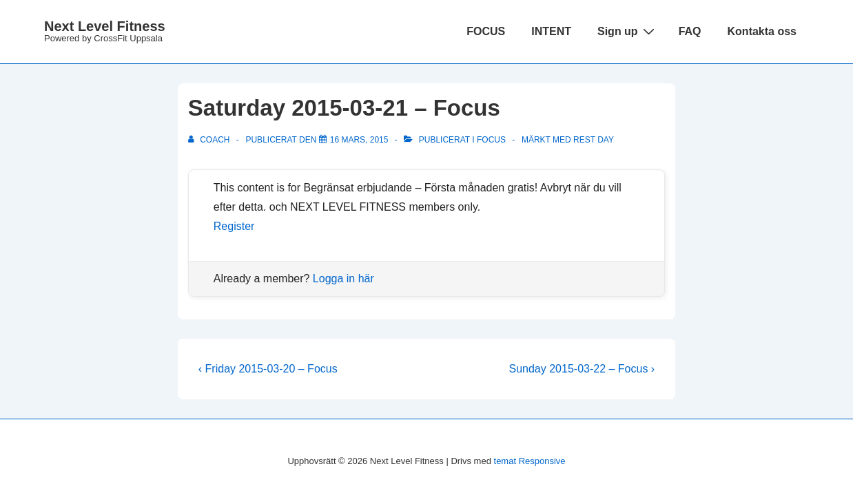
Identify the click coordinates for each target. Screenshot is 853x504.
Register (234, 226)
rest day (594, 140)
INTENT (551, 31)
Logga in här (343, 279)
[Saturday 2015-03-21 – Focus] (359, 140)
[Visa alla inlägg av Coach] (210, 140)
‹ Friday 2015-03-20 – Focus (268, 369)
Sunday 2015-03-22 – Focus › (582, 369)
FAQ (690, 31)
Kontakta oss (762, 31)
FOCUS (486, 31)
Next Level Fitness (105, 26)
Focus (491, 140)
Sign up (628, 31)
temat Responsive (530, 461)
